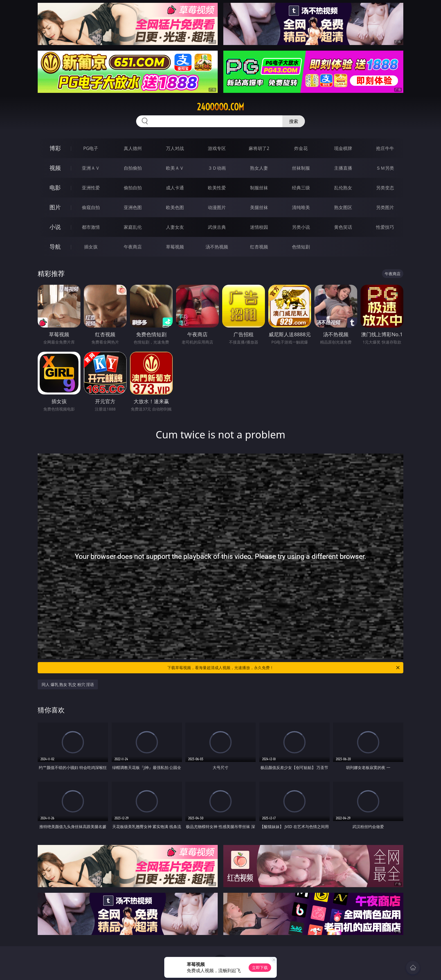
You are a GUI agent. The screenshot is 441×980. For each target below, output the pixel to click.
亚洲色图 (133, 207)
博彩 (55, 148)
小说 (55, 227)
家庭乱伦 (133, 227)
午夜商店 (133, 247)
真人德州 (133, 148)
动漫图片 (217, 207)
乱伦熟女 (343, 188)
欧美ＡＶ (175, 168)
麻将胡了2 (259, 148)
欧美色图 (175, 207)
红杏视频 (259, 247)
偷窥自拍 (91, 207)
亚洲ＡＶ (91, 168)
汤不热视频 (217, 247)
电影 (55, 188)
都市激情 (91, 227)
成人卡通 (175, 188)
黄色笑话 (343, 227)
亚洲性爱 (91, 188)
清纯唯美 (301, 207)
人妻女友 (175, 227)
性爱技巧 (385, 227)
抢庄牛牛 (385, 148)
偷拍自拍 (133, 188)
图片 (55, 207)
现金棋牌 (343, 148)
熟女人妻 (259, 168)
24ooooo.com (220, 107)
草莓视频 (175, 247)
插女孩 (91, 247)
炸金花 (301, 148)
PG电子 (91, 148)
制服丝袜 (259, 188)
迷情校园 (259, 227)
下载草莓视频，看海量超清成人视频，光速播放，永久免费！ (284, 668)
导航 (55, 247)
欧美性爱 (217, 188)
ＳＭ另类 (385, 168)
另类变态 (385, 188)
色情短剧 (301, 247)
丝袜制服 (301, 168)
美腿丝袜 (259, 207)
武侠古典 (217, 227)
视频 (55, 168)
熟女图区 (343, 207)
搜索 (294, 121)
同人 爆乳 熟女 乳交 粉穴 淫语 (68, 684)
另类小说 (301, 227)
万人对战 (175, 148)
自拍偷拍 (133, 168)
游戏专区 (217, 148)
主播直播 (343, 168)
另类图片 (385, 207)
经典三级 (301, 188)
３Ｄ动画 (217, 168)
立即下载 (260, 967)
